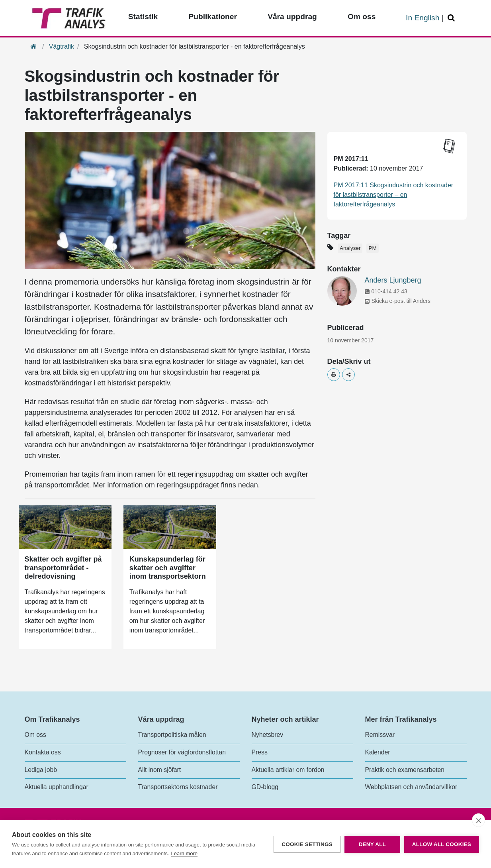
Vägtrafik (62, 46)
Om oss (35, 735)
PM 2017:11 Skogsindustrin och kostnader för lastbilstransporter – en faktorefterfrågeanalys (394, 195)
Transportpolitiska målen (172, 735)
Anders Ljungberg (393, 280)
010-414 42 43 (386, 291)
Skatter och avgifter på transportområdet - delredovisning (63, 568)
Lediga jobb (41, 770)
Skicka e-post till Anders (398, 301)
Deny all (372, 844)
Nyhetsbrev (268, 735)
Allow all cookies (442, 844)
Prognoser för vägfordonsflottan (182, 752)
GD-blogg (265, 787)
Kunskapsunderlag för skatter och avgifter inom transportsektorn (168, 568)
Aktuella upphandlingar (57, 787)
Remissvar (380, 735)
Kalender (378, 752)
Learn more (184, 853)
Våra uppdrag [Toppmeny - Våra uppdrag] (292, 17)
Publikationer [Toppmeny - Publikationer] (213, 17)
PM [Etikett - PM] (372, 248)
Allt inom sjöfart (160, 770)
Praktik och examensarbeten (405, 770)
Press (260, 752)
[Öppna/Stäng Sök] (452, 18)
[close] (478, 820)
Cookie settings (307, 844)
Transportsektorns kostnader (178, 787)
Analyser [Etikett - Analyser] (350, 248)
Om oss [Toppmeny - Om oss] (362, 17)
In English (423, 18)
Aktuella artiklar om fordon (288, 770)
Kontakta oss (43, 752)
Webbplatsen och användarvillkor (411, 787)
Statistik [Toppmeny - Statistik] (143, 17)
